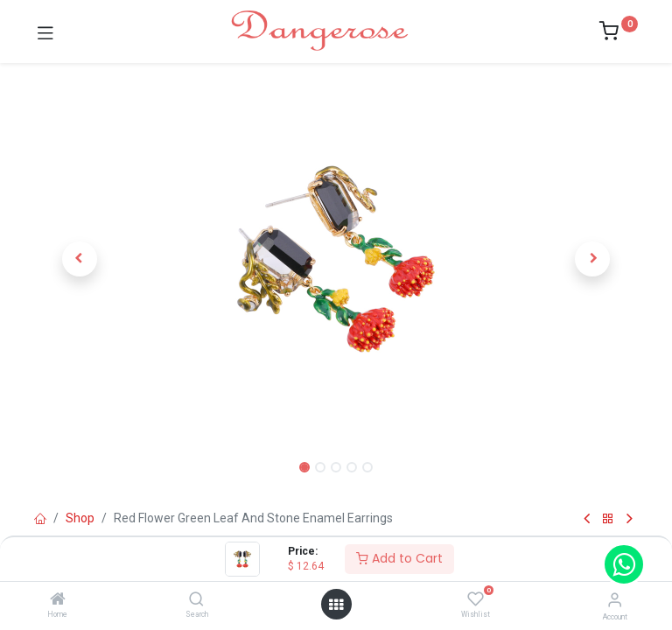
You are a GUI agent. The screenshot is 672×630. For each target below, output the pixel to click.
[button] (80, 259)
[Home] (58, 600)
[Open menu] (336, 605)
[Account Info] (615, 600)
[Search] (196, 600)
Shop (80, 518)
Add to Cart (399, 558)
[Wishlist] (476, 599)
